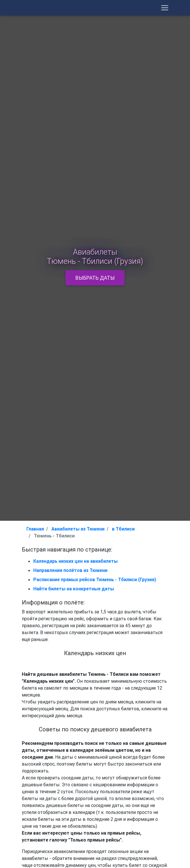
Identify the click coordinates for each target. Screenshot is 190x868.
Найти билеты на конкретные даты (74, 589)
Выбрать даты (95, 278)
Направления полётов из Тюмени (70, 570)
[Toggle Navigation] (165, 9)
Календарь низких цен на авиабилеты (75, 561)
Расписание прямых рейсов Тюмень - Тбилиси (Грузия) (95, 579)
